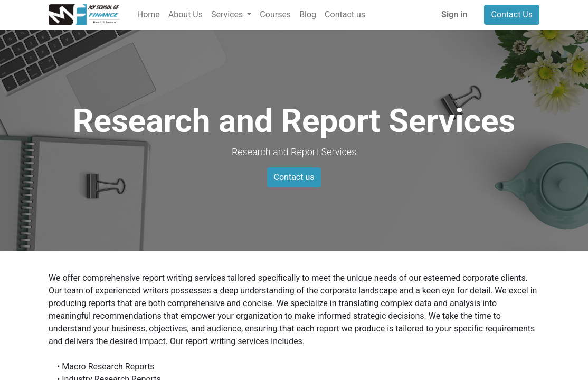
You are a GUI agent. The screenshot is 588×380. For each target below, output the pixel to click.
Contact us (294, 177)
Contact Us (512, 15)
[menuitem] (149, 15)
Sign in (454, 15)
